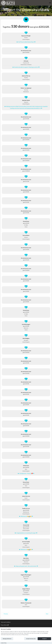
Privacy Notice (5, 625)
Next (48, 614)
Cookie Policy (4, 643)
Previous (5, 614)
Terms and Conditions (6, 622)
